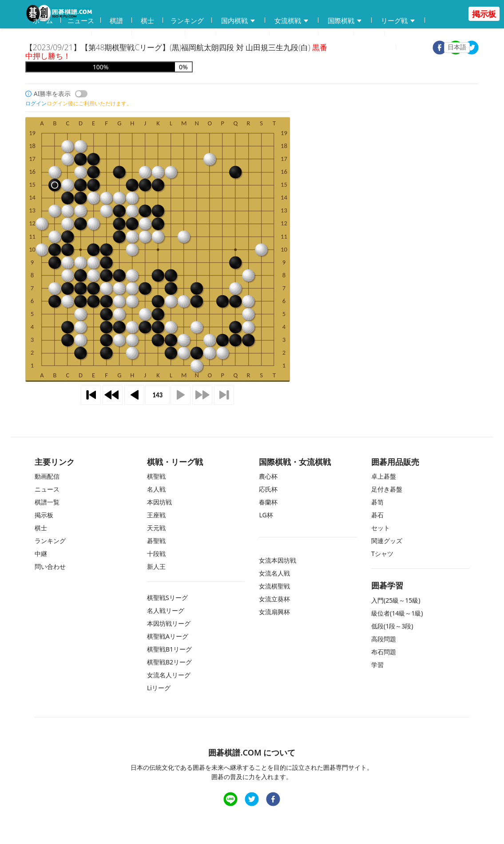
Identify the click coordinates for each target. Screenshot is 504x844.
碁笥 (377, 502)
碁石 (377, 515)
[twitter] (472, 49)
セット (381, 528)
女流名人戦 (274, 573)
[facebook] (273, 800)
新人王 (156, 566)
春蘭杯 (268, 502)
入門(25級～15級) (396, 600)
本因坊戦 (159, 502)
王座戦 (156, 515)
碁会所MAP (159, 34)
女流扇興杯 (274, 612)
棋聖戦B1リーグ (169, 649)
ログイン (420, 47)
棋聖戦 (156, 476)
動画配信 (112, 34)
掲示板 (336, 34)
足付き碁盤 (387, 489)
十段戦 (156, 554)
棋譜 (116, 20)
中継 (369, 34)
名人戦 (156, 489)
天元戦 (156, 528)
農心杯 (268, 476)
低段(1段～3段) (392, 626)
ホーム (43, 20)
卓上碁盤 (384, 476)
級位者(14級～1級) (397, 613)
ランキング (187, 20)
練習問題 (243, 34)
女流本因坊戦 (278, 560)
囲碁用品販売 (59, 34)
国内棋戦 (238, 21)
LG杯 (266, 515)
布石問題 (384, 652)
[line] (230, 800)
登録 (384, 47)
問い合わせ (294, 34)
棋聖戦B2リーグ (169, 662)
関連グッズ (387, 541)
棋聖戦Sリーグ (167, 598)
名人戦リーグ (166, 610)
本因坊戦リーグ (169, 623)
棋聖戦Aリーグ (168, 636)
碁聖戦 (156, 541)
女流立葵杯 (274, 599)
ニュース (81, 20)
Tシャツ (382, 554)
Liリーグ (159, 688)
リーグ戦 (398, 21)
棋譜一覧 (47, 502)
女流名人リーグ (169, 675)
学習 (201, 34)
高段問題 (384, 639)
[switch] (81, 94)
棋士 (147, 20)
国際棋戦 (345, 21)
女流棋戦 (292, 21)
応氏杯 (268, 489)
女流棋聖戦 (274, 586)
